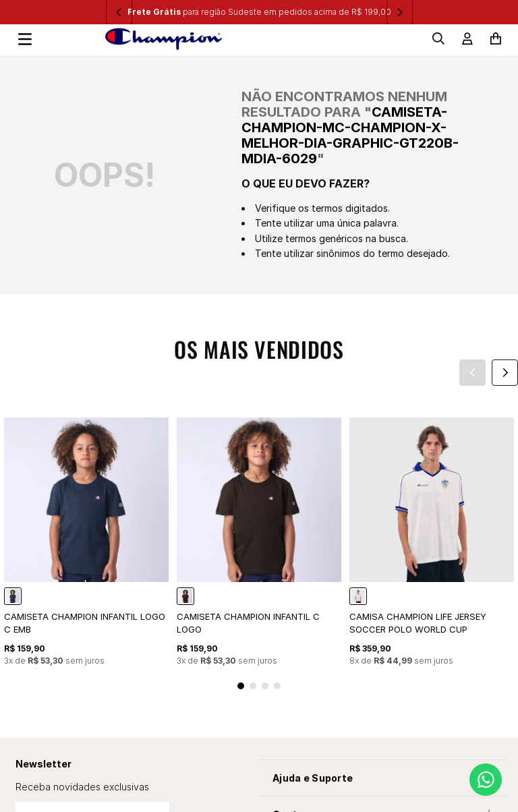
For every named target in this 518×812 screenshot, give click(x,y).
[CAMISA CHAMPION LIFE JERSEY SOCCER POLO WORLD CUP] (432, 542)
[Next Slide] (505, 373)
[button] (241, 686)
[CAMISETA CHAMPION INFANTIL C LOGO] (259, 542)
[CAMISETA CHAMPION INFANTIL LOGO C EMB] (86, 542)
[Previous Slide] (472, 373)
